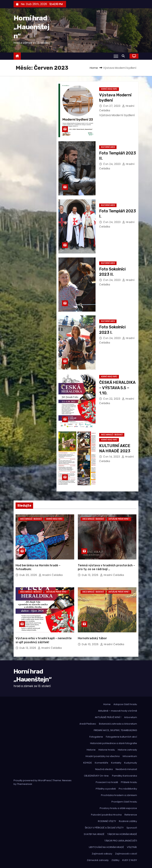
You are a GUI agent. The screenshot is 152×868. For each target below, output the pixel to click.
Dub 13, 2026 (90, 575)
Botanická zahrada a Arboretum (118, 724)
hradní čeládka (51, 575)
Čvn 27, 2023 (112, 106)
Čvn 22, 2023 (112, 399)
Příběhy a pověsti (106, 789)
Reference (131, 815)
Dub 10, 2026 (91, 644)
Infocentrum (130, 756)
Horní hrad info (109, 89)
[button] (124, 56)
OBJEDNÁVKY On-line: (97, 776)
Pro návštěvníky (128, 789)
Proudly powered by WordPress (33, 780)
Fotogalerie (96, 737)
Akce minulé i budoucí (112, 435)
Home (94, 68)
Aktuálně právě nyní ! (119, 519)
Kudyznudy (131, 763)
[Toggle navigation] (116, 56)
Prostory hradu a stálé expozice (118, 808)
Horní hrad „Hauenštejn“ (31, 27)
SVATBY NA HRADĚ (94, 834)
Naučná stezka (104, 769)
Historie (91, 750)
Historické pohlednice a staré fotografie (114, 743)
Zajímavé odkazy (102, 854)
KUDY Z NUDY (130, 860)
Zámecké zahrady (98, 860)
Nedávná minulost (126, 769)
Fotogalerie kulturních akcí (121, 737)
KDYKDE (88, 763)
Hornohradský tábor (92, 638)
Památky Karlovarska (124, 776)
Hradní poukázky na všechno (103, 756)
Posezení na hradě (107, 782)
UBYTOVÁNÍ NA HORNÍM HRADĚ (106, 847)
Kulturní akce (108, 147)
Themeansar (25, 784)
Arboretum (131, 717)
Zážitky (115, 860)
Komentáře (102, 763)
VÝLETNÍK (132, 847)
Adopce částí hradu (125, 704)
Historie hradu (107, 750)
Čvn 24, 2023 (112, 164)
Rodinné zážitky (128, 821)
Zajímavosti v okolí (126, 854)
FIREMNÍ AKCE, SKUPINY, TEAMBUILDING (115, 730)
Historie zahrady (127, 750)
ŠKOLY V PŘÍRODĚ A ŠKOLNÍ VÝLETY (104, 828)
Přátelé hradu (129, 782)
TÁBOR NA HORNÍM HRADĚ (122, 834)
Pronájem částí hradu (124, 802)
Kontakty (116, 763)
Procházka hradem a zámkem (119, 795)
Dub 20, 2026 (29, 575)
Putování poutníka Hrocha (106, 815)
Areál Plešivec (88, 724)
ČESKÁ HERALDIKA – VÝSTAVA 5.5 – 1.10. (117, 388)
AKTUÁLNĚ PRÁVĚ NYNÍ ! (108, 717)
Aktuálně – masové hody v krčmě (118, 711)
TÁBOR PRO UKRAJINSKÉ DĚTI (121, 841)
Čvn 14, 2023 (112, 457)
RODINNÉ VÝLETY (107, 821)
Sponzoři (132, 828)
